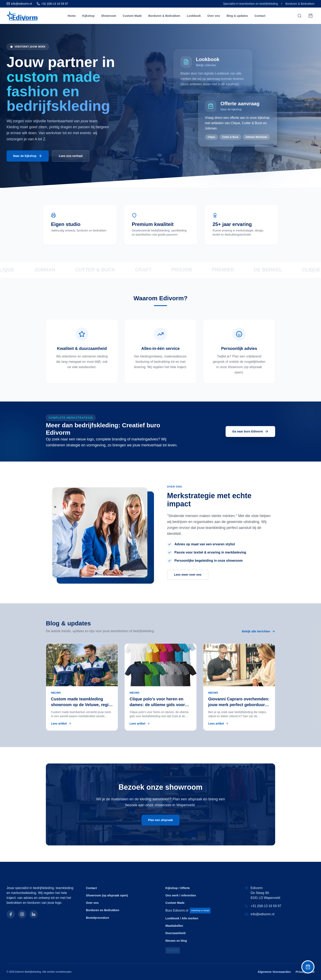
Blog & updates (237, 16)
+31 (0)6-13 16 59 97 (266, 906)
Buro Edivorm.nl (188, 911)
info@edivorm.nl (262, 914)
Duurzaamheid (175, 933)
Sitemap (173, 950)
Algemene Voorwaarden (274, 972)
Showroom (109, 16)
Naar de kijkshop (28, 156)
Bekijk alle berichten (259, 631)
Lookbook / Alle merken (182, 918)
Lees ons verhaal (71, 156)
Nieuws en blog (176, 940)
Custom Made (132, 16)
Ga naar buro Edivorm (250, 431)
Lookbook (194, 16)
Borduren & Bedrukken (164, 16)
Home (72, 16)
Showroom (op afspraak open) (107, 895)
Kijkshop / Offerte (178, 888)
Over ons (214, 16)
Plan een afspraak (160, 820)
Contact (260, 16)
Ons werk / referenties (181, 895)
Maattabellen (174, 926)
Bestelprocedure (98, 918)
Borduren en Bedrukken (103, 910)
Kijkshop (88, 16)
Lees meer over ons (188, 575)
